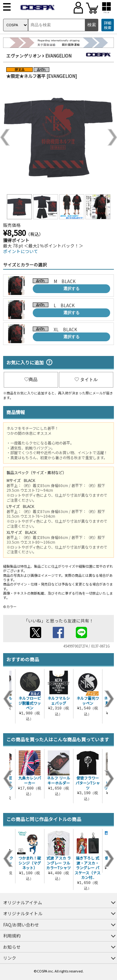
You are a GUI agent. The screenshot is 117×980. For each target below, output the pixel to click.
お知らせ (12, 947)
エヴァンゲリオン (24, 56)
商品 (31, 379)
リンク (10, 958)
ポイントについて (21, 251)
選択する (71, 289)
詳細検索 (108, 25)
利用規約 (12, 936)
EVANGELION (58, 56)
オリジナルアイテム (23, 902)
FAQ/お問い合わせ (21, 925)
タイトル (86, 379)
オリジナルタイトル (23, 913)
